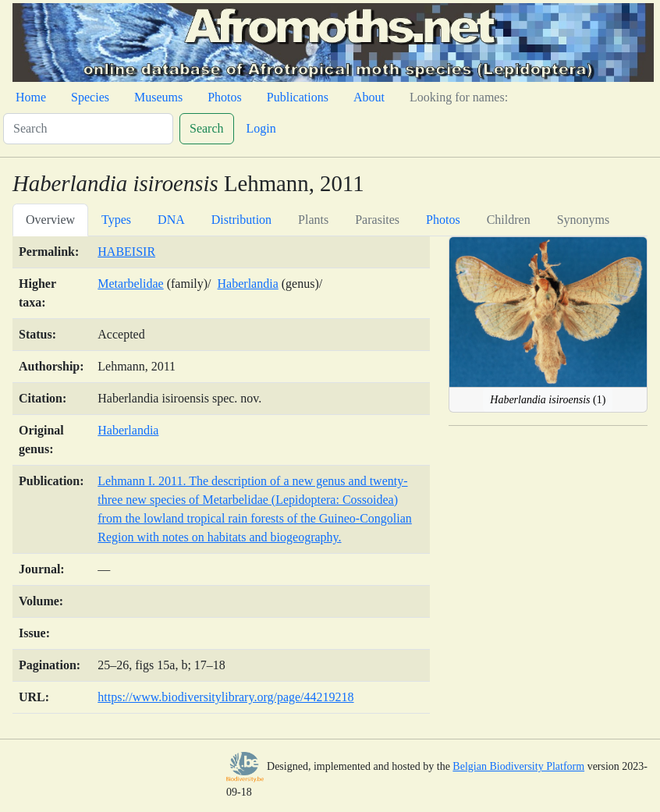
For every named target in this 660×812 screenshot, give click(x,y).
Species (90, 97)
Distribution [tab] (241, 220)
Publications (298, 97)
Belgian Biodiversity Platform (518, 766)
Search (207, 128)
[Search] (88, 129)
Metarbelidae (130, 284)
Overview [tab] (50, 220)
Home (31, 97)
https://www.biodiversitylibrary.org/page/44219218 (225, 697)
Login (261, 128)
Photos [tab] (443, 220)
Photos (225, 97)
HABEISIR (126, 252)
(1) (548, 400)
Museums (158, 97)
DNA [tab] (171, 220)
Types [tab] (116, 220)
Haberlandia (248, 284)
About (369, 97)
